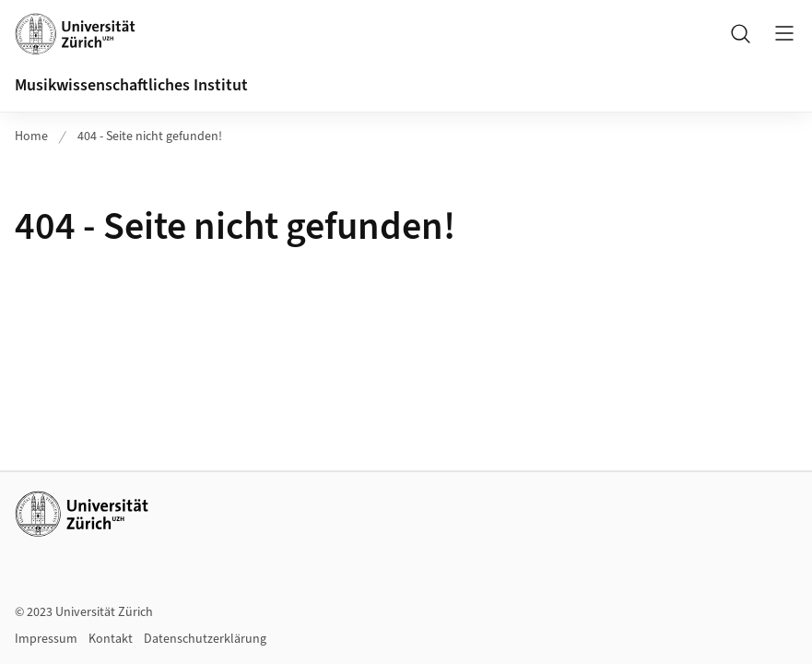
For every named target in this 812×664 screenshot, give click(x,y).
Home (31, 136)
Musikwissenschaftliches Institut (131, 85)
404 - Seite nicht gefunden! (150, 136)
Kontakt (111, 639)
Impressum (46, 639)
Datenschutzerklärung (205, 639)
